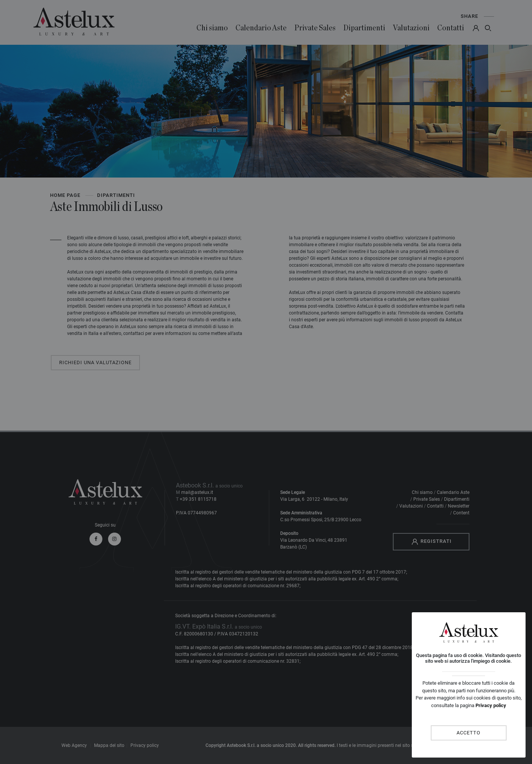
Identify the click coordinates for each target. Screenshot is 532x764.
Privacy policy (491, 705)
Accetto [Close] (468, 733)
